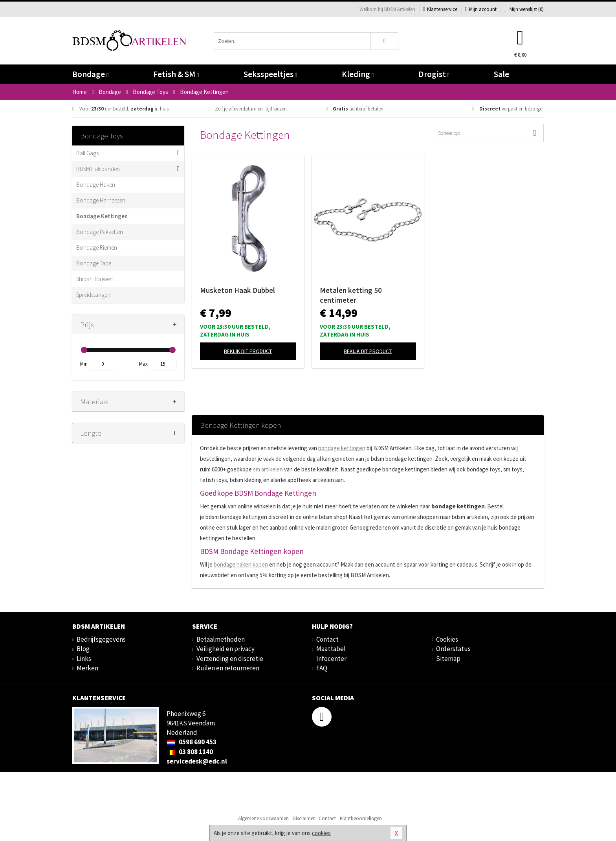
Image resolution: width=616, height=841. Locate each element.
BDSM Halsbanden (98, 169)
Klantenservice (440, 9)
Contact (327, 639)
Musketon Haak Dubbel (237, 290)
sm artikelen (268, 469)
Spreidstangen (93, 295)
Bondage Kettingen (102, 216)
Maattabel (331, 649)
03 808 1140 (190, 752)
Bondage (90, 74)
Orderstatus (453, 649)
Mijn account (481, 9)
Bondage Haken (96, 185)
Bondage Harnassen (101, 200)
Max (143, 364)
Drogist (434, 74)
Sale (501, 74)
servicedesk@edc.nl (197, 761)
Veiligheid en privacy (225, 649)
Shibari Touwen (94, 279)
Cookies (447, 639)
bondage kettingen (342, 448)
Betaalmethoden (221, 639)
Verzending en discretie (230, 659)
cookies (321, 833)
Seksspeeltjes (270, 74)
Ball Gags (87, 153)
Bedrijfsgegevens (101, 639)
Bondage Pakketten (100, 232)
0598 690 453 (192, 742)
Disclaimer (304, 818)
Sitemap (448, 659)
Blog (83, 649)
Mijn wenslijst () (524, 9)
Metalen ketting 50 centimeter (351, 295)
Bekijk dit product (248, 351)
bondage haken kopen (241, 564)
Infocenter (331, 659)
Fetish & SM (176, 74)
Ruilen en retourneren (228, 668)
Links (84, 659)
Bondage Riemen (97, 248)
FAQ (322, 668)
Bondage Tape (94, 263)
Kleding (358, 74)
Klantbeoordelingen (361, 818)
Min (84, 364)
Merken (87, 668)
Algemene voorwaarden (263, 818)
